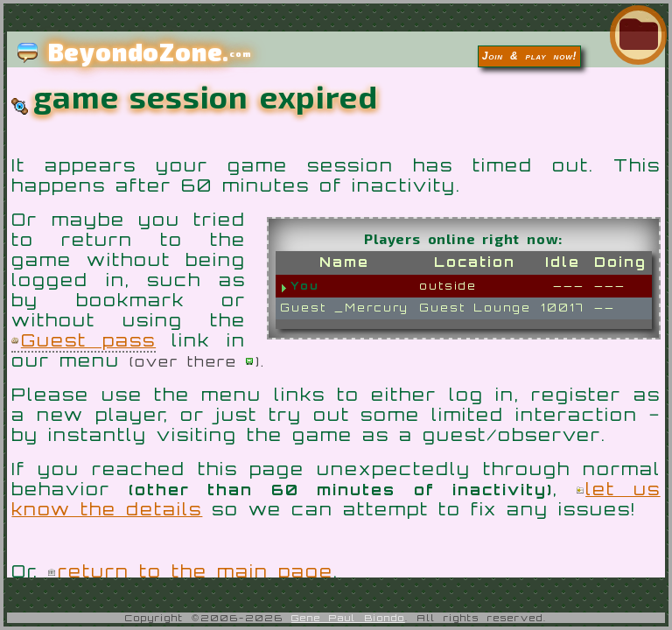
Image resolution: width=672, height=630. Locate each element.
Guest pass (88, 340)
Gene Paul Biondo (348, 618)
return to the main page (196, 571)
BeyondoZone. (134, 52)
